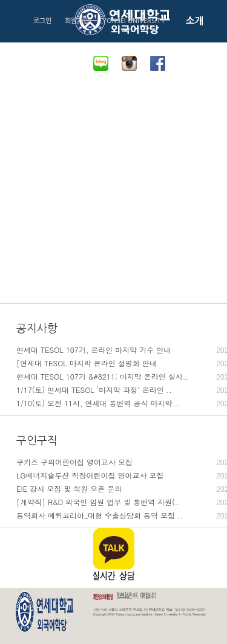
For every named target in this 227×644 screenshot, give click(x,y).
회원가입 (77, 21)
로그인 (42, 21)
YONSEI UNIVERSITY (134, 21)
